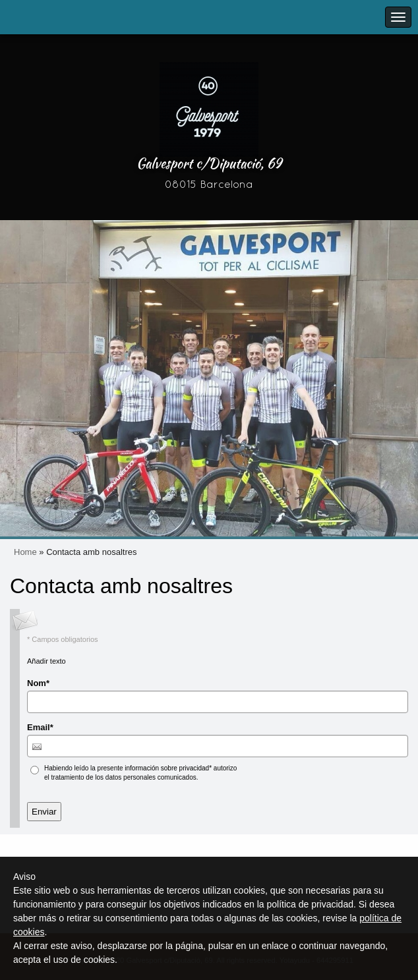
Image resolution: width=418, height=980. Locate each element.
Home (25, 552)
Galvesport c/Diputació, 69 (209, 163)
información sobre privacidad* (168, 768)
